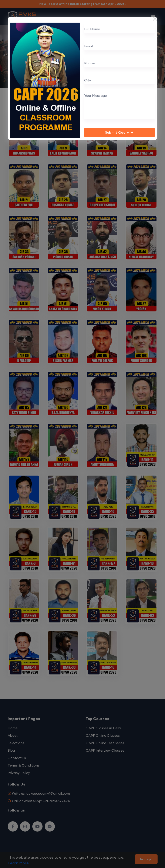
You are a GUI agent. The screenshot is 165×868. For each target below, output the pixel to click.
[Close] (155, 19)
